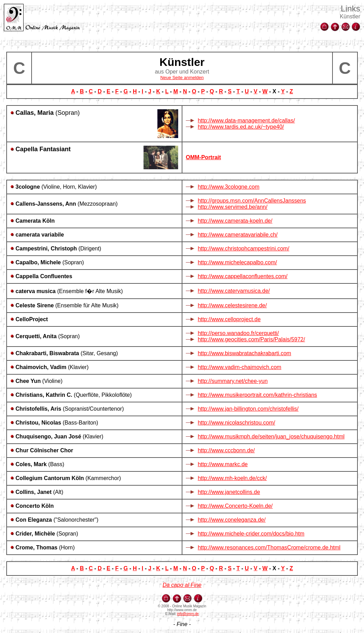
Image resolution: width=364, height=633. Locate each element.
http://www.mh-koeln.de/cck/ (232, 478)
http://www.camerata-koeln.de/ (235, 221)
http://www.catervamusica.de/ (234, 291)
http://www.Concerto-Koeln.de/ (235, 506)
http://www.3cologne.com (228, 187)
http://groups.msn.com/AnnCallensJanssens (252, 201)
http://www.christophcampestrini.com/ (243, 249)
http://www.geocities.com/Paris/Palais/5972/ (251, 339)
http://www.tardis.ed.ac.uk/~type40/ (241, 127)
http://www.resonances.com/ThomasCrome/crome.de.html (269, 548)
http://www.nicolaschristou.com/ (236, 423)
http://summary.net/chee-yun (233, 381)
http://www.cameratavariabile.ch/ (237, 235)
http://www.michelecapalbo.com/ (237, 262)
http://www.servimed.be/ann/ (232, 207)
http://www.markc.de (223, 464)
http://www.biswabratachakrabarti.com (244, 353)
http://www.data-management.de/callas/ (246, 121)
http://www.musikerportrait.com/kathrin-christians (257, 395)
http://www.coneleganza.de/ (232, 520)
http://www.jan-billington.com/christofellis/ (248, 409)
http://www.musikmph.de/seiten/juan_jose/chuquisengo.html (271, 437)
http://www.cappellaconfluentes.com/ (242, 276)
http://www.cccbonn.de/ (226, 450)
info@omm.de (188, 614)
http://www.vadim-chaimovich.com (239, 367)
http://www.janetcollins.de (229, 492)
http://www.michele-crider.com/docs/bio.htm (251, 534)
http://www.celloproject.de (229, 319)
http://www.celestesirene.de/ (232, 305)
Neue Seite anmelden (182, 78)
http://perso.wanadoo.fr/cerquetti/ (238, 333)
